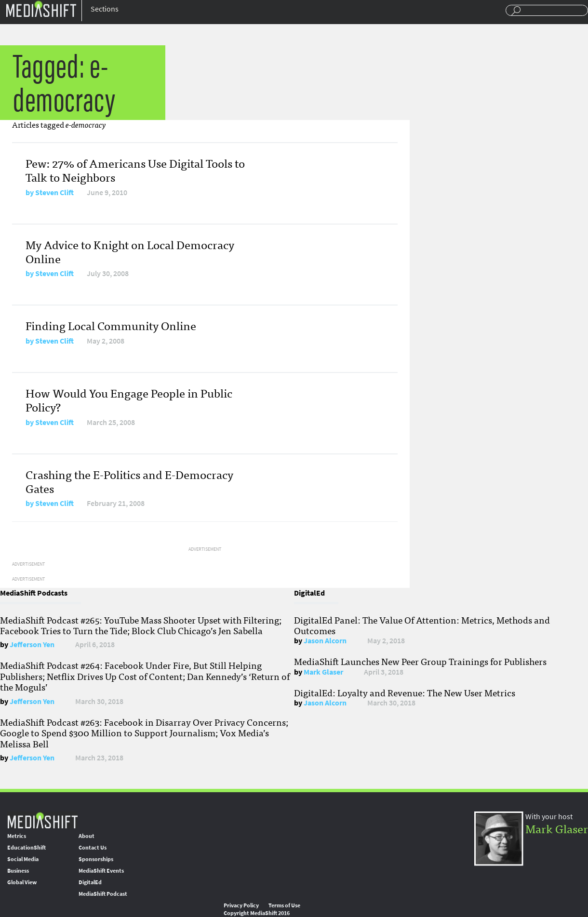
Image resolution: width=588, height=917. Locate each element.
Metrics (17, 836)
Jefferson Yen (32, 645)
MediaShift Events (101, 871)
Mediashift (41, 8)
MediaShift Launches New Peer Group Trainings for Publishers (420, 661)
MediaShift (42, 820)
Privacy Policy (241, 905)
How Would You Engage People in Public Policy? (129, 399)
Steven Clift (54, 193)
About (87, 836)
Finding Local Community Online (111, 325)
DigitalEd (90, 882)
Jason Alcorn (325, 641)
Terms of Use (284, 905)
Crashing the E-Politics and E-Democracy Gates (129, 481)
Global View (22, 882)
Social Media (23, 859)
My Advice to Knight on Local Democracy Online (130, 251)
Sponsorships (96, 859)
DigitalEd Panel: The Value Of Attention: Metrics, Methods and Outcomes (422, 625)
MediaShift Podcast (103, 894)
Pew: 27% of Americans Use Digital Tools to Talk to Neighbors (135, 170)
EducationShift (27, 848)
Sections (105, 9)
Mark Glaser (323, 672)
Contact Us (93, 848)
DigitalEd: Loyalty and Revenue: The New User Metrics (405, 692)
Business (18, 871)
